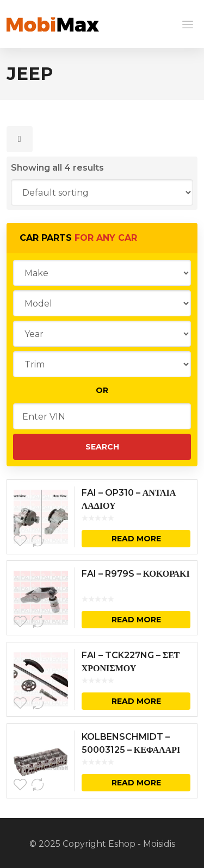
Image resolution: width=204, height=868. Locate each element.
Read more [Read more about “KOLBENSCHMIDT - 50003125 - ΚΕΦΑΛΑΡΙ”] (136, 783)
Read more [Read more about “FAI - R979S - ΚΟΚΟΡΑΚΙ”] (136, 620)
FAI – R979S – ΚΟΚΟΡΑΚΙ (136, 574)
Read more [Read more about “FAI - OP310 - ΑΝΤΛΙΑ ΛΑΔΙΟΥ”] (136, 539)
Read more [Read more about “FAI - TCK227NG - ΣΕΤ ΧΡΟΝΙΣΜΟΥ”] (136, 701)
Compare (38, 541)
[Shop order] (102, 192)
